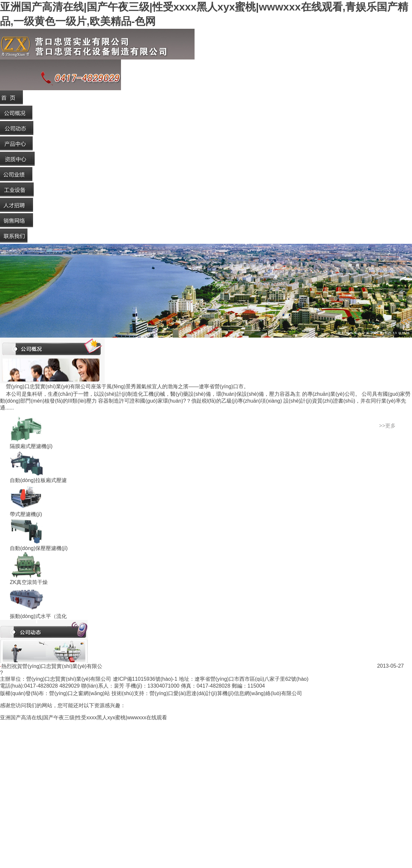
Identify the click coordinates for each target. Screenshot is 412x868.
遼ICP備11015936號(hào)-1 (145, 679)
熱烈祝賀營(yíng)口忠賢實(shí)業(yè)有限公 (52, 666)
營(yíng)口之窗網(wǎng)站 (79, 693)
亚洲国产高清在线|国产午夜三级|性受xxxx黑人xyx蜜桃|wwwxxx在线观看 (84, 718)
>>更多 (387, 426)
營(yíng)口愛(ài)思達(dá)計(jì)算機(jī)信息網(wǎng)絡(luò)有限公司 (226, 693)
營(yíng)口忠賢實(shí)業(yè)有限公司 (69, 679)
